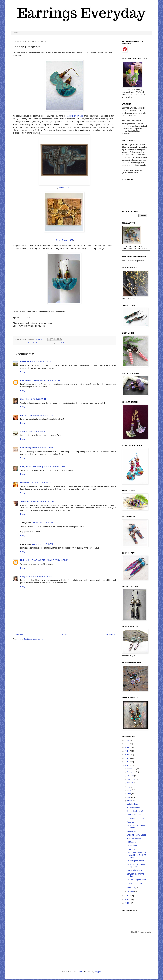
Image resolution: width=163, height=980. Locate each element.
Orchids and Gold (134, 816)
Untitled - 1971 (64, 188)
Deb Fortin (25, 362)
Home (15, 33)
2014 (127, 766)
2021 (127, 741)
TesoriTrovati (26, 501)
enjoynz (80, 973)
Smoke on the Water (135, 884)
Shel (22, 399)
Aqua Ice (130, 823)
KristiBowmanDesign (29, 380)
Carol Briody (26, 448)
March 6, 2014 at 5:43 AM (35, 399)
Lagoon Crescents (134, 871)
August (130, 784)
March (130, 802)
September (132, 780)
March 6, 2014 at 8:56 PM (42, 544)
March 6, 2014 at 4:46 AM (50, 380)
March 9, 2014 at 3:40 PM (42, 577)
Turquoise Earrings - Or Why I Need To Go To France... (137, 856)
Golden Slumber (133, 809)
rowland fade (60, 343)
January (131, 892)
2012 (127, 900)
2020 (127, 745)
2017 (127, 756)
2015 (127, 763)
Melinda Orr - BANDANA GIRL (33, 560)
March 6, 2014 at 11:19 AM (43, 501)
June (129, 791)
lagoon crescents (48, 343)
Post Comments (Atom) (34, 639)
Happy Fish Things (74, 116)
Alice (22, 432)
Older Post (111, 635)
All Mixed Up (132, 843)
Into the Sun (132, 832)
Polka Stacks (132, 850)
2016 (127, 759)
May (129, 795)
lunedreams (25, 483)
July (129, 787)
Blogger (98, 973)
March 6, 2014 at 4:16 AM (41, 362)
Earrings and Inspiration (136, 819)
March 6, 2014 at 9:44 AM (42, 483)
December (132, 770)
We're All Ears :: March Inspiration (136, 867)
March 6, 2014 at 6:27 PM (42, 523)
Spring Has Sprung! (135, 812)
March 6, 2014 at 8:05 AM (43, 448)
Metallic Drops (133, 805)
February (131, 889)
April (129, 798)
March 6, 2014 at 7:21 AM (43, 415)
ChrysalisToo (26, 415)
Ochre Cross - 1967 (64, 240)
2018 (127, 752)
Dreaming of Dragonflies (137, 862)
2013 (127, 897)
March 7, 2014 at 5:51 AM (58, 560)
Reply (23, 372)
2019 (127, 748)
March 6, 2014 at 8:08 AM (55, 466)
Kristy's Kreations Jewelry (32, 466)
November (132, 773)
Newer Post (18, 635)
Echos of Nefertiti (134, 840)
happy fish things (35, 343)
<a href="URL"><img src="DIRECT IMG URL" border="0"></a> (137, 248)
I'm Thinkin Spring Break (137, 881)
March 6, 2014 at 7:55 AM (36, 432)
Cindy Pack (25, 577)
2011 (127, 904)
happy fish (24, 343)
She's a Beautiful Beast (136, 836)
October (131, 777)
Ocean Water (132, 847)
